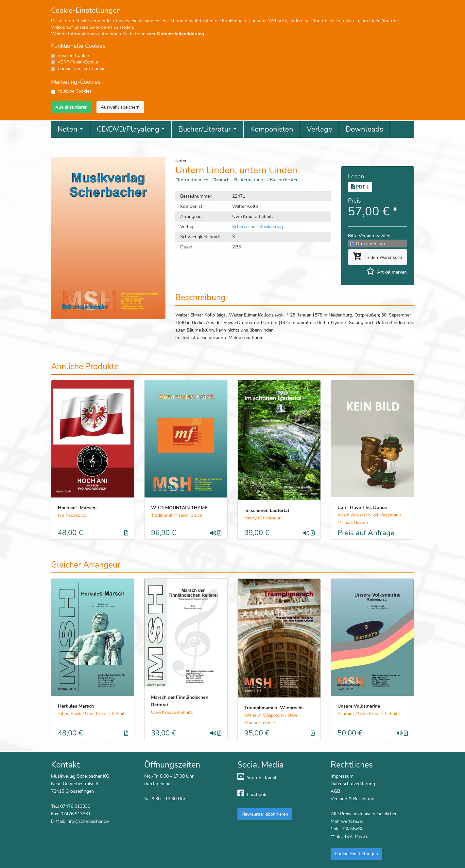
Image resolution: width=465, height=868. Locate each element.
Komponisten (272, 129)
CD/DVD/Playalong (128, 129)
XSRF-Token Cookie (78, 62)
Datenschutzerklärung (181, 34)
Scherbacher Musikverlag (258, 226)
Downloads (364, 129)
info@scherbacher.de (87, 821)
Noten (68, 129)
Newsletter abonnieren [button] (265, 814)
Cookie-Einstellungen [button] (356, 854)
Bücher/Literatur (205, 129)
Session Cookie (73, 55)
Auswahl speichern (120, 107)
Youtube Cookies (75, 91)
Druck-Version (370, 244)
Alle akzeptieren (71, 107)
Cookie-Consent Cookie (81, 69)
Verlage (319, 129)
